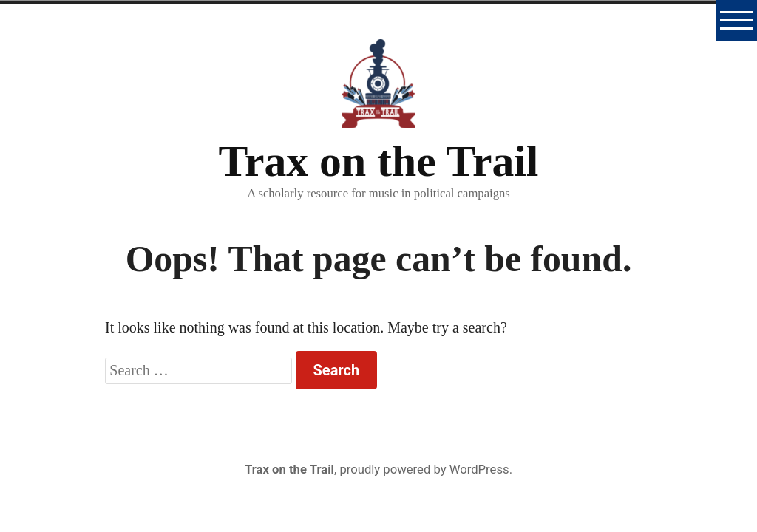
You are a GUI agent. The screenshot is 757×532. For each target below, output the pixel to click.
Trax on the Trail (379, 161)
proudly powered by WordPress (424, 470)
